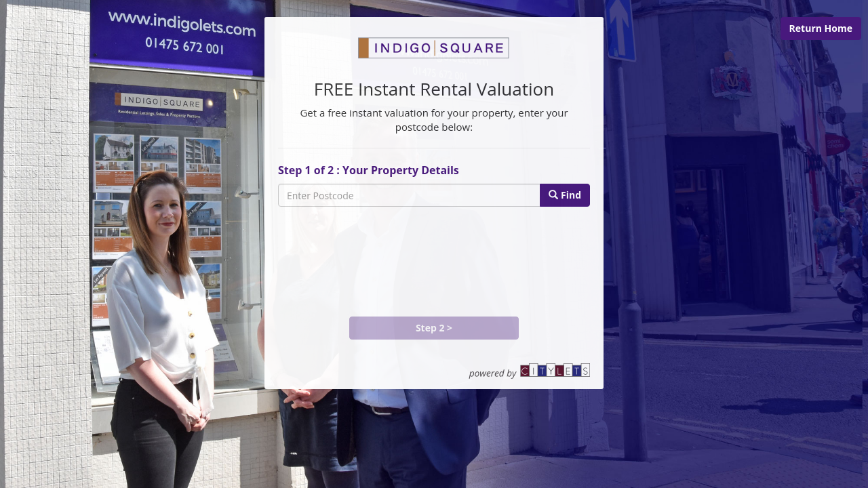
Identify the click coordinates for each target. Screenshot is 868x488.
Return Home (821, 28)
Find (565, 195)
